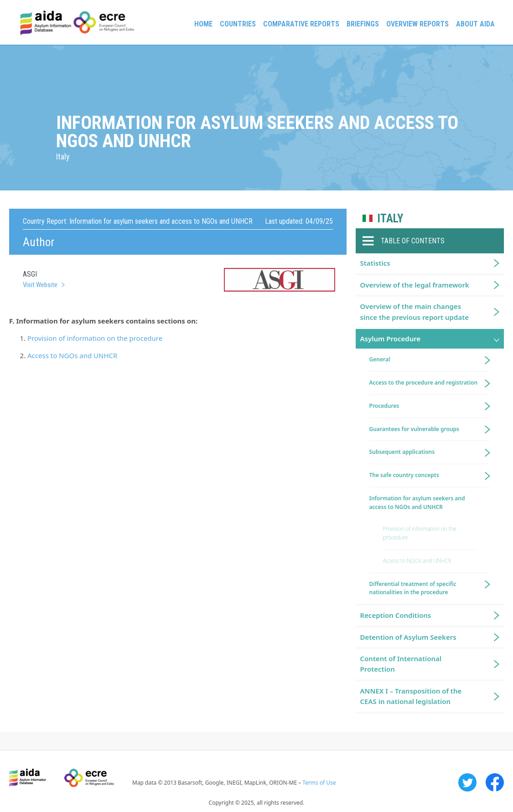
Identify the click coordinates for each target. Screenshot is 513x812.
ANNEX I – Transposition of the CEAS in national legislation (411, 696)
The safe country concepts (404, 475)
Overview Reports (417, 24)
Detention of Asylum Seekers (408, 637)
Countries (238, 24)
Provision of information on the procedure (95, 338)
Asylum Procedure (391, 339)
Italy (390, 218)
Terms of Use (319, 783)
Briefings (363, 24)
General (380, 359)
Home (203, 24)
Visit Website (40, 285)
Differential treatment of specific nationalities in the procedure (413, 588)
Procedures (384, 406)
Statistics (375, 263)
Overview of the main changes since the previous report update (415, 311)
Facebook (495, 782)
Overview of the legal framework (415, 285)
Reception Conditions (396, 615)
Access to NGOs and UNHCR (72, 355)
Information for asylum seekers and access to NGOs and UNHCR (417, 503)
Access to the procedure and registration (424, 383)
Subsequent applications (402, 452)
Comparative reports (301, 24)
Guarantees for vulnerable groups (414, 429)
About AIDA (475, 24)
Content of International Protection (401, 664)
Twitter (467, 782)
